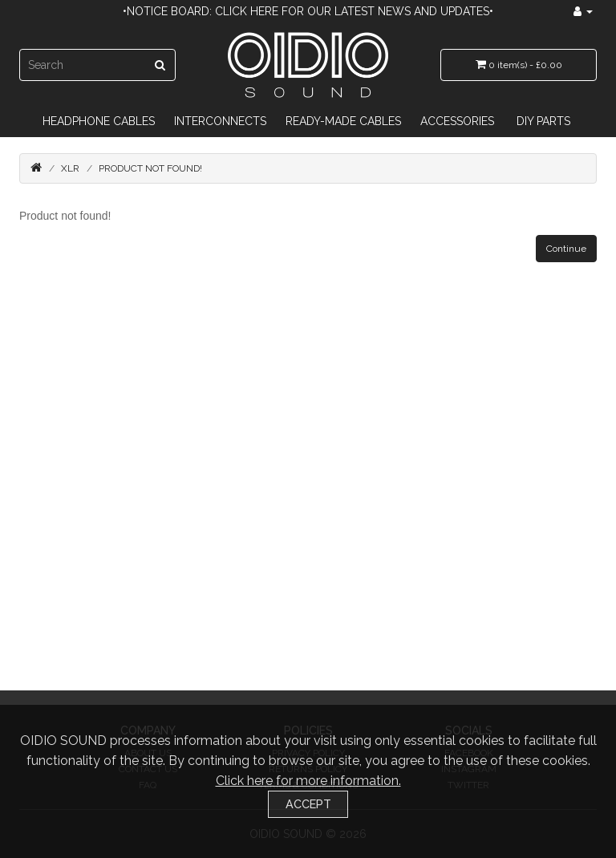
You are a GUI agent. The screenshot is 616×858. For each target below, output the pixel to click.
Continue (566, 249)
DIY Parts (543, 121)
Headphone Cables (99, 121)
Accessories (457, 121)
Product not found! (150, 168)
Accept (308, 804)
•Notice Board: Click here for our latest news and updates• (308, 11)
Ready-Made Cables (343, 121)
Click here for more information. (308, 781)
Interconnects (220, 121)
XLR (70, 168)
